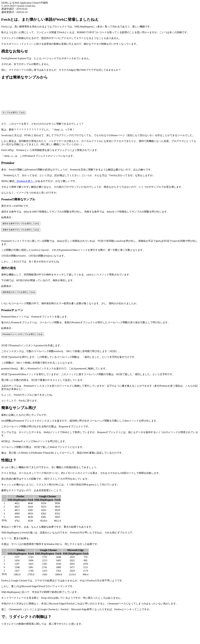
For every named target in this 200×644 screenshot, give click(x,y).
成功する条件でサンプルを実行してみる (21, 223)
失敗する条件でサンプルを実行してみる (21, 230)
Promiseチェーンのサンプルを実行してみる (23, 334)
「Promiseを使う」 (25, 181)
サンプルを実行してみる (14, 113)
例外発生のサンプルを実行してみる (19, 292)
